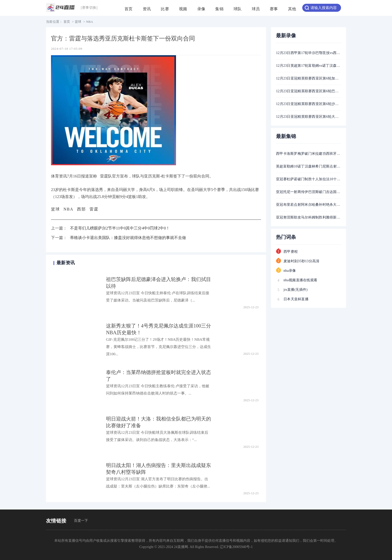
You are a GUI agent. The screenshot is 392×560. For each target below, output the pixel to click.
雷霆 (94, 209)
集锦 (219, 11)
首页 (129, 11)
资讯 (147, 11)
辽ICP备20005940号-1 (236, 547)
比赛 (165, 11)
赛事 (274, 11)
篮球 (78, 22)
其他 (292, 11)
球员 (256, 11)
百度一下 (81, 521)
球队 (238, 11)
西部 (81, 209)
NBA (89, 22)
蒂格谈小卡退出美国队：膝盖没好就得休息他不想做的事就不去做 (128, 238)
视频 (183, 11)
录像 (201, 11)
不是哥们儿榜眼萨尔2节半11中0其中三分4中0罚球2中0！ (120, 228)
